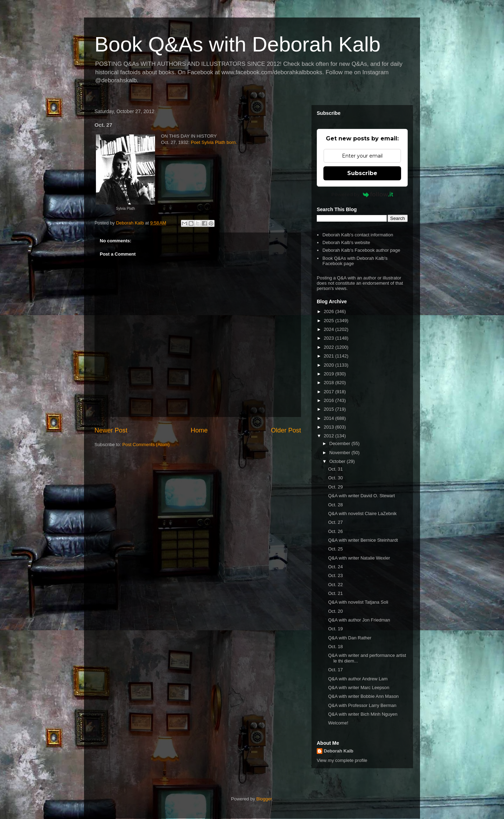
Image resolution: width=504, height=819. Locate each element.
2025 (330, 321)
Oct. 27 (335, 522)
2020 (330, 365)
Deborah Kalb (339, 751)
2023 (330, 338)
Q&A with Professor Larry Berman (362, 705)
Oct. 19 (335, 629)
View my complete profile (342, 760)
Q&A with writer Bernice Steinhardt (363, 540)
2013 (330, 427)
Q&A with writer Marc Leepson (359, 688)
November (341, 453)
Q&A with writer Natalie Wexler (359, 558)
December (341, 443)
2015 (330, 409)
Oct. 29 (335, 487)
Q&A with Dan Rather (350, 638)
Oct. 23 (335, 575)
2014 (330, 418)
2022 (330, 347)
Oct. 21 (335, 593)
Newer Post (111, 430)
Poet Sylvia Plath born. (214, 142)
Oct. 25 (335, 549)
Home (199, 430)
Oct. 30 (335, 478)
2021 (330, 356)
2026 (330, 311)
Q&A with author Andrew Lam (358, 679)
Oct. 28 (335, 505)
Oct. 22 (335, 585)
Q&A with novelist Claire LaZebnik (362, 513)
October (338, 461)
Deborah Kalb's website (346, 242)
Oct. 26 (335, 531)
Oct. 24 (335, 567)
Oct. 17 (335, 670)
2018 (330, 383)
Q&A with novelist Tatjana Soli (358, 602)
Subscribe (362, 173)
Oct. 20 (335, 611)
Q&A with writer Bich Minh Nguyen (363, 714)
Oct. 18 (335, 647)
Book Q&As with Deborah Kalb (237, 44)
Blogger (264, 799)
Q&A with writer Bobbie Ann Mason (363, 696)
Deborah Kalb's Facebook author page (361, 250)
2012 (330, 436)
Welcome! (338, 723)
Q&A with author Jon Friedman (359, 620)
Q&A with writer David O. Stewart (361, 496)
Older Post (286, 430)
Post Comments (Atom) (146, 445)
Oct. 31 (335, 469)
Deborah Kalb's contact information (358, 235)
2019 (330, 374)
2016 (330, 400)
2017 (330, 392)
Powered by (362, 194)
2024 (330, 329)
